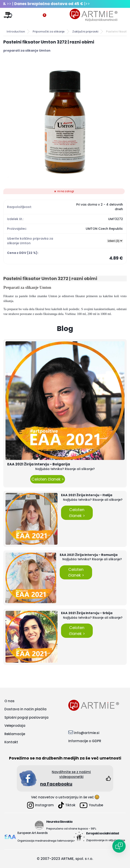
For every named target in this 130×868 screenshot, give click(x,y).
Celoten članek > (48, 479)
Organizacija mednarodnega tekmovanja (45, 841)
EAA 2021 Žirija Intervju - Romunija (89, 555)
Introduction (16, 32)
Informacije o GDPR (85, 741)
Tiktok (67, 805)
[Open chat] (119, 846)
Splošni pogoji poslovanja (26, 717)
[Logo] (94, 15)
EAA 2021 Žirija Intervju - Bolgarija (39, 464)
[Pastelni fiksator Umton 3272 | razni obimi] (65, 121)
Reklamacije (15, 734)
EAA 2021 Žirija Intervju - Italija (87, 495)
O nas (9, 701)
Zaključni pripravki (85, 32)
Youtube (91, 805)
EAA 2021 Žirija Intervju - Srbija (87, 613)
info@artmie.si (87, 733)
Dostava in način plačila (25, 709)
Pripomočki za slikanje (49, 32)
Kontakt (11, 742)
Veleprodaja (15, 726)
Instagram (40, 805)
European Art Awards (32, 833)
